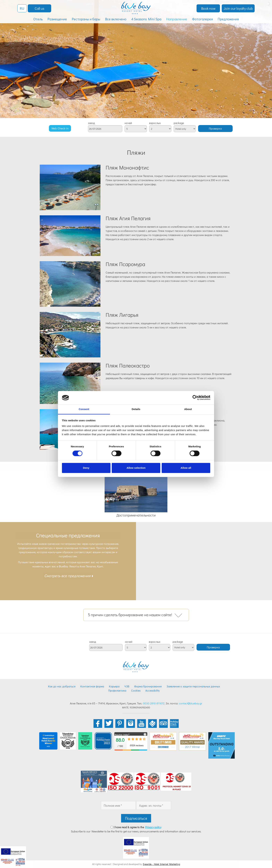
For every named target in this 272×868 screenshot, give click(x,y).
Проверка (215, 128)
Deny (86, 468)
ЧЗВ (127, 686)
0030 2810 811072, (154, 703)
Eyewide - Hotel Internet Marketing (161, 864)
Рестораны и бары (86, 19)
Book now (208, 8)
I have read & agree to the (137, 827)
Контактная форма (92, 686)
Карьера (114, 686)
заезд (91, 123)
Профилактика (117, 690)
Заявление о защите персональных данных (193, 686)
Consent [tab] (84, 409)
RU (22, 8)
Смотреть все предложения (67, 576)
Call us (39, 8)
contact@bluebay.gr (190, 703)
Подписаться (136, 818)
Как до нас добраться (62, 686)
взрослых (155, 123)
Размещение (57, 19)
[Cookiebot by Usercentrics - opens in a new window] (195, 398)
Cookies (136, 690)
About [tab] (188, 409)
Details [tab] (136, 409)
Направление (177, 19)
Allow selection (136, 468)
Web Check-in (60, 128)
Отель (38, 19)
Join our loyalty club (238, 8)
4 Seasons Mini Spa (146, 19)
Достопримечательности (136, 515)
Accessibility (152, 690)
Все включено (116, 19)
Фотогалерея (202, 19)
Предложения (228, 19)
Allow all (186, 468)
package (179, 123)
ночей (128, 123)
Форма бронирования (148, 686)
